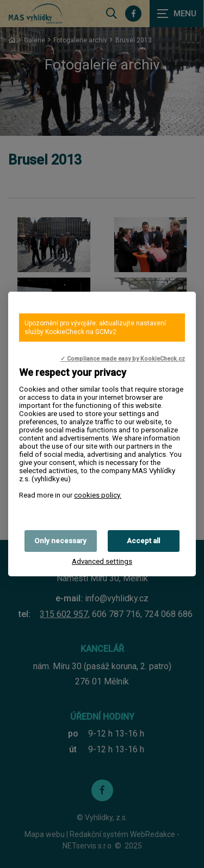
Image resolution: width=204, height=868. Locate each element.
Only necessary (60, 541)
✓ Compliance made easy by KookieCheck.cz (123, 359)
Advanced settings (102, 561)
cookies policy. (98, 495)
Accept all (143, 541)
